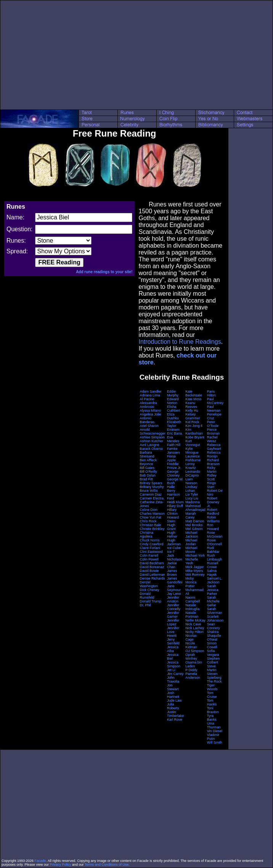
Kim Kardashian (194, 432)
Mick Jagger (195, 567)
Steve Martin (212, 668)
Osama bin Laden (194, 664)
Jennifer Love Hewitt (173, 632)
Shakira (213, 632)
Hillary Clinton (172, 512)
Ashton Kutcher (151, 441)
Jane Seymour (174, 588)
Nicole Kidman (191, 645)
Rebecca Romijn (214, 454)
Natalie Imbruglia (192, 607)
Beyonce (146, 464)
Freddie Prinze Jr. (174, 466)
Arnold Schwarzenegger (153, 432)
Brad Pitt (146, 479)
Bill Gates (147, 468)
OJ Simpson (195, 651)
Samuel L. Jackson (215, 580)
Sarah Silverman (215, 611)
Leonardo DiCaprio (193, 473)
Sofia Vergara (213, 653)
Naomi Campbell (193, 599)
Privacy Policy (60, 865)
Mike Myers (194, 571)
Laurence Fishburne (193, 458)
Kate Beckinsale (194, 393)
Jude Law (174, 701)
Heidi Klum (175, 502)
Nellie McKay (195, 620)
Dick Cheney (149, 590)
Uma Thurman (214, 725)
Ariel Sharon (149, 426)
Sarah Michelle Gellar (213, 601)
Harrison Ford (173, 496)
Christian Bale (150, 525)
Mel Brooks (194, 525)
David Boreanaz (152, 567)
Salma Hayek (212, 573)
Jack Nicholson (175, 557)
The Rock (214, 681)
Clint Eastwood (151, 552)
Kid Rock (192, 422)
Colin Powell (149, 559)
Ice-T (171, 552)
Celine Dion (149, 510)
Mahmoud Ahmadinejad (195, 508)
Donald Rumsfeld (147, 596)
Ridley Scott (212, 477)
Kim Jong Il (194, 426)
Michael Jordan (191, 542)
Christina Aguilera (146, 535)
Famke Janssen (173, 451)
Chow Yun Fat (150, 517)
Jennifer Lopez (173, 622)
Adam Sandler (150, 391)
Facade (40, 861)
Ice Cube (174, 548)
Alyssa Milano (150, 411)
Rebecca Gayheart (214, 447)
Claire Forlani (150, 548)
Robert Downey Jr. (213, 502)
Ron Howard (213, 527)
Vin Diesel (215, 731)
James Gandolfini (175, 580)
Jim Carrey (175, 674)
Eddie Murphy (173, 393)
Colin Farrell (149, 556)
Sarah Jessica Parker (213, 590)
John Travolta (173, 680)
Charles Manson (152, 514)
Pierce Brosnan (214, 432)
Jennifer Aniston (173, 599)
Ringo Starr (212, 485)
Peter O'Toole (213, 424)
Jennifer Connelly (174, 607)
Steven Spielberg (214, 676)
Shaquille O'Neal (214, 638)
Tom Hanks (212, 702)
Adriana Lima (150, 395)
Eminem (173, 430)
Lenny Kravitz (191, 466)
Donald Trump (150, 601)
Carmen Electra (152, 498)
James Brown (172, 573)
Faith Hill (174, 445)
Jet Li (171, 670)
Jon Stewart (173, 687)
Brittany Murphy (152, 487)
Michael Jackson (192, 535)
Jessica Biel (173, 657)
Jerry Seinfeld (173, 641)
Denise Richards (152, 578)
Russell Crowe (213, 565)
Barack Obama (151, 449)
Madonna (193, 502)
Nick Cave (193, 624)
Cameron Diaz (151, 494)
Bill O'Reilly (148, 472)
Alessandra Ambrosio (148, 405)
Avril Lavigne (149, 445)
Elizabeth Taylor (174, 424)
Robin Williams (214, 519)
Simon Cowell (212, 645)
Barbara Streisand (147, 454)
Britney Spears (151, 483)
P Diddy (191, 670)
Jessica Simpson (174, 664)
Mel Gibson (194, 529)
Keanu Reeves (191, 405)
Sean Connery (214, 626)
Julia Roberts (173, 706)
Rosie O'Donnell (214, 542)
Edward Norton (173, 401)
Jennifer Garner (173, 615)
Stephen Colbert (214, 660)
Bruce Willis (149, 491)
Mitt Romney (195, 575)
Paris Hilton (211, 393)
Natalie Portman (192, 615)
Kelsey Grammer (193, 416)
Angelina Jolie (150, 414)
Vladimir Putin (213, 737)
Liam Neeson (191, 481)
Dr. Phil (145, 605)
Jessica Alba (173, 649)
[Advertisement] (137, 55)
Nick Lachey (195, 628)
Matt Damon (195, 521)
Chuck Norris (149, 540)
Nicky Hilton (194, 632)
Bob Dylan (148, 475)
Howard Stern (173, 519)
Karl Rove (175, 720)
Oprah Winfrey (191, 657)
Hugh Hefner (172, 535)
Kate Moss (194, 399)
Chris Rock (148, 521)
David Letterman (152, 575)
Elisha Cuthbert (174, 409)
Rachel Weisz (212, 439)
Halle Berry (171, 489)
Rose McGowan (215, 535)
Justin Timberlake (175, 714)
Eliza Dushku (173, 416)
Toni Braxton (213, 710)
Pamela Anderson (193, 676)
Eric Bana (174, 433)
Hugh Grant (171, 527)
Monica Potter (191, 584)
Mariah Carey (191, 515)
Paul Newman (214, 409)
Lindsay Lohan (191, 489)
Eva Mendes (173, 439)
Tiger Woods (212, 687)
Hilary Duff (175, 506)
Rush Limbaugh (215, 557)
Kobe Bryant (195, 437)
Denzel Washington (149, 584)
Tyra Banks (212, 718)
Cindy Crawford (151, 544)
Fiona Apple (171, 458)
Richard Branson (214, 462)
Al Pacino (147, 399)
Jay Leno (174, 594)
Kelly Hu (192, 411)
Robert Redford (213, 512)
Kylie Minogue (192, 451)
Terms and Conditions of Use (107, 865)
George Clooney (173, 473)
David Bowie (149, 571)
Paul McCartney (215, 401)
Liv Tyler (192, 494)
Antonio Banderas (147, 420)
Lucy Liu (192, 498)
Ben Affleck (148, 460)
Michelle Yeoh (192, 561)
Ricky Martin (212, 470)
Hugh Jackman (174, 542)
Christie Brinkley (152, 529)
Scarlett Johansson (215, 618)
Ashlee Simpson (152, 437)
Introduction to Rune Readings (180, 342)
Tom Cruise (212, 695)
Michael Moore (191, 550)
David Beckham (152, 563)
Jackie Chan (172, 565)
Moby (189, 578)
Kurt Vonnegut (193, 443)
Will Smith (215, 742)
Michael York (195, 556)
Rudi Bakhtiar (213, 550)
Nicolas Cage (191, 638)
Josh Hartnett (173, 695)
